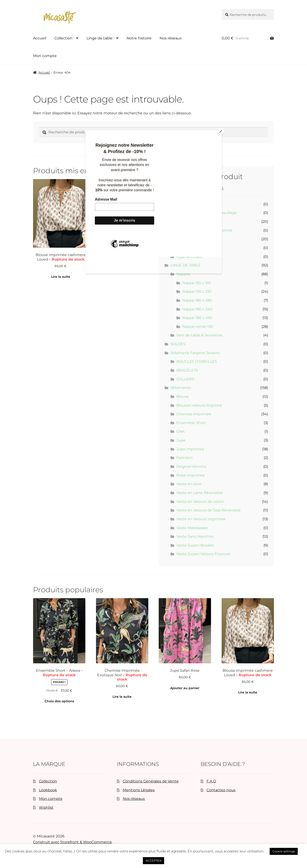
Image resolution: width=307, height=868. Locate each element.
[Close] (221, 131)
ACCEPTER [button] (153, 861)
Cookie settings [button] (284, 851)
